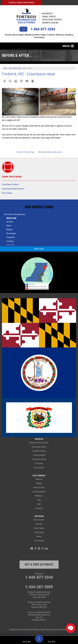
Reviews (39, 524)
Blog (39, 500)
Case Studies (39, 541)
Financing (39, 508)
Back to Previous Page (25, 152)
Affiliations (39, 496)
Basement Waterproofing (39, 443)
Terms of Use (56, 630)
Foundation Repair (39, 451)
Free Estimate (39, 468)
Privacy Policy (45, 630)
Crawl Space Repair (12, 177)
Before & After (39, 520)
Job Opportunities (39, 492)
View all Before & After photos (50, 152)
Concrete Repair (39, 455)
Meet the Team (39, 487)
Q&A (39, 504)
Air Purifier (39, 463)
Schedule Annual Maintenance (21, 3)
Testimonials (39, 532)
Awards (39, 483)
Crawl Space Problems (10, 184)
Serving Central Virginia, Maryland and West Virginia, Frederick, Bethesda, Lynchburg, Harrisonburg (39, 36)
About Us (39, 479)
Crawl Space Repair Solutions (13, 189)
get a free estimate (39, 565)
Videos (39, 536)
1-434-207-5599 (39, 587)
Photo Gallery (7, 193)
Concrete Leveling (39, 459)
